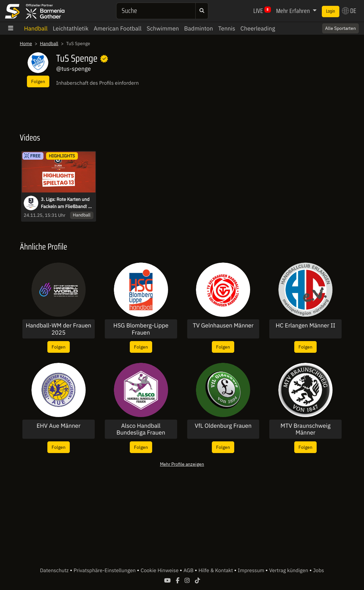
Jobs (319, 571)
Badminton (199, 28)
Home (26, 43)
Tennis (227, 28)
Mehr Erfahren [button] (294, 11)
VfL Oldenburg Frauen (223, 426)
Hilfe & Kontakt (216, 571)
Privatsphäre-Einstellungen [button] (105, 571)
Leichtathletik (71, 28)
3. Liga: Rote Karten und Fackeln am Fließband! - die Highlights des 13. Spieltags (65, 203)
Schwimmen (163, 28)
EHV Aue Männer (59, 426)
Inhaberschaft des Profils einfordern (97, 83)
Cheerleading (258, 28)
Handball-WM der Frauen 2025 (58, 329)
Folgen (38, 81)
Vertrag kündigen (289, 571)
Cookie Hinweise (160, 571)
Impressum (252, 571)
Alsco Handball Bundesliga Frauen (141, 429)
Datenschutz (55, 571)
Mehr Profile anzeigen (182, 464)
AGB (189, 571)
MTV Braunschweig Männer (306, 429)
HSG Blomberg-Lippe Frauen (141, 329)
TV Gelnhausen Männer (223, 326)
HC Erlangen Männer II (306, 326)
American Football (118, 28)
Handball (36, 28)
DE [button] (349, 11)
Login (331, 11)
